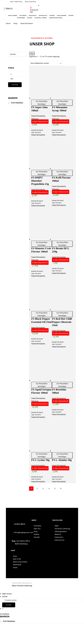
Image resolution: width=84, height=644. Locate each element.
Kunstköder (21, 18)
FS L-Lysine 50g (40, 460)
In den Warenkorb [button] (40, 122)
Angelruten (33, 16)
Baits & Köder (13, 16)
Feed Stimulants (38, 116)
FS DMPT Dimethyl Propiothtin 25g (40, 181)
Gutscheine (23, 16)
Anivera (71, 16)
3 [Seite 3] (43, 489)
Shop (15, 23)
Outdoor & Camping (41, 18)
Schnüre (52, 16)
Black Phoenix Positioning (22, 586)
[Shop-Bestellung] (46, 63)
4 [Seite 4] (49, 489)
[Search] (24, 54)
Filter (15, 85)
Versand (38, 132)
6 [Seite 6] (61, 489)
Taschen (30, 18)
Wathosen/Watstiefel (56, 18)
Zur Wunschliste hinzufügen (42, 103)
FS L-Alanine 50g (62, 460)
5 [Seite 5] (55, 489)
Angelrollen (43, 16)
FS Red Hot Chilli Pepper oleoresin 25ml (62, 322)
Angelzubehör (62, 16)
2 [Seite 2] (37, 489)
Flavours (35, 119)
